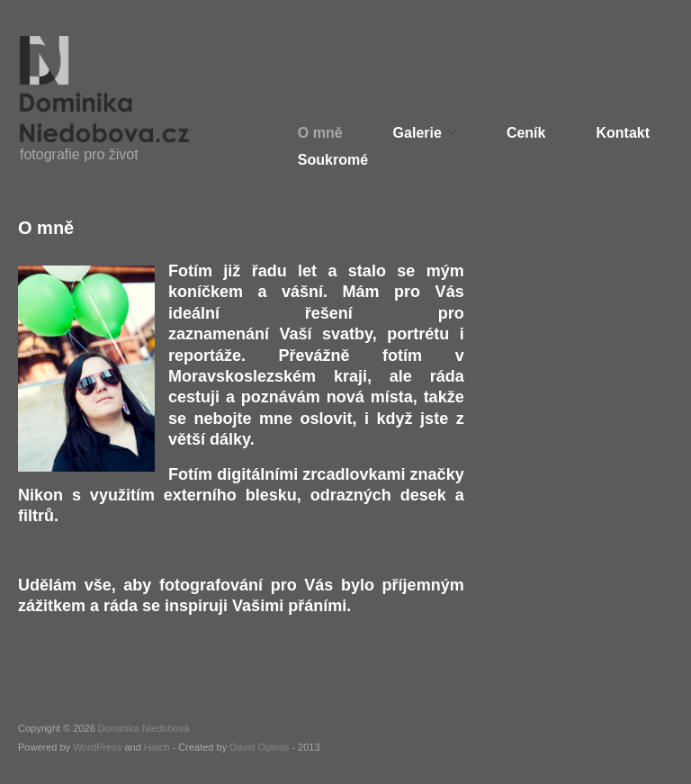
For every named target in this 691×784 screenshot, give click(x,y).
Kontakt (623, 133)
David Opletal (259, 747)
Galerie (417, 133)
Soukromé (333, 160)
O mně (320, 133)
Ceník (526, 133)
